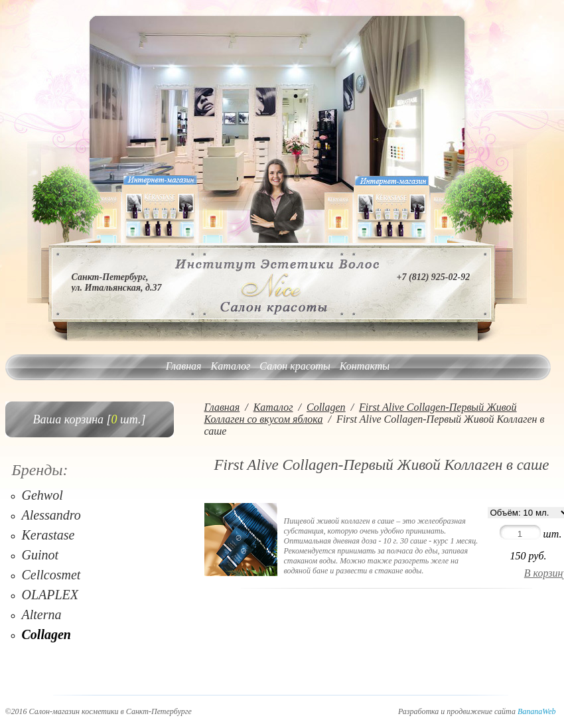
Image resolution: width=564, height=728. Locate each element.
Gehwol (42, 495)
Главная (184, 366)
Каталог (231, 366)
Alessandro (51, 515)
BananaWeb (537, 711)
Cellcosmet (51, 575)
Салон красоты (295, 366)
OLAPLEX (50, 595)
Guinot (40, 555)
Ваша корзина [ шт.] (90, 419)
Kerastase (48, 535)
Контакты (365, 366)
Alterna (42, 615)
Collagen (46, 634)
